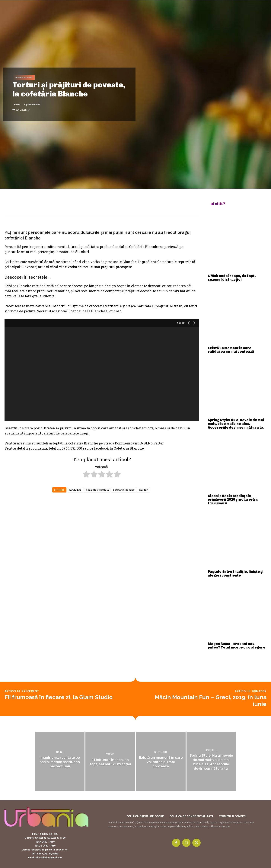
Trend (60, 752)
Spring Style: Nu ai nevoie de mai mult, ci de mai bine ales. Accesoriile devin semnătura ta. (236, 424)
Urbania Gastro (24, 78)
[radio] (86, 475)
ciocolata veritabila (97, 490)
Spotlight (161, 752)
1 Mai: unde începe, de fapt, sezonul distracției (232, 278)
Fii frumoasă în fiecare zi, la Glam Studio (59, 697)
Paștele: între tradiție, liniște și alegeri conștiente (236, 574)
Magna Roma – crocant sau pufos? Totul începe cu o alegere (237, 646)
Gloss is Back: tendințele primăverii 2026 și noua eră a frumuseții (233, 500)
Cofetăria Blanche (124, 490)
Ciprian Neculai (32, 104)
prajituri (143, 490)
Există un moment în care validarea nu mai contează (231, 350)
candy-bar (75, 490)
